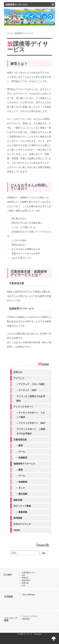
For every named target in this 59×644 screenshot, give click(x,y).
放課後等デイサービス (24, 464)
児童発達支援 (20, 440)
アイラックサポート (23, 407)
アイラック (19, 378)
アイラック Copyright (32, 634)
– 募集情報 (22, 512)
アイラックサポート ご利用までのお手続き (31, 431)
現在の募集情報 (29, 595)
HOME (17, 530)
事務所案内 (26, 580)
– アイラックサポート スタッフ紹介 (31, 415)
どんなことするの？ (30, 616)
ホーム (10, 33)
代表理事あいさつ (29, 573)
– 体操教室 (22, 458)
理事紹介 (25, 578)
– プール (21, 452)
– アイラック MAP (27, 390)
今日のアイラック (22, 524)
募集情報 (26, 619)
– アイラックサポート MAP (31, 423)
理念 (23, 575)
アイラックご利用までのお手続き (31, 398)
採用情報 (18, 518)
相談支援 (18, 500)
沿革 (23, 586)
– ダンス (21, 488)
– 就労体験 (22, 494)
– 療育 (20, 446)
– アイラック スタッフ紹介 (31, 384)
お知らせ (18, 372)
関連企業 (25, 583)
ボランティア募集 (22, 506)
